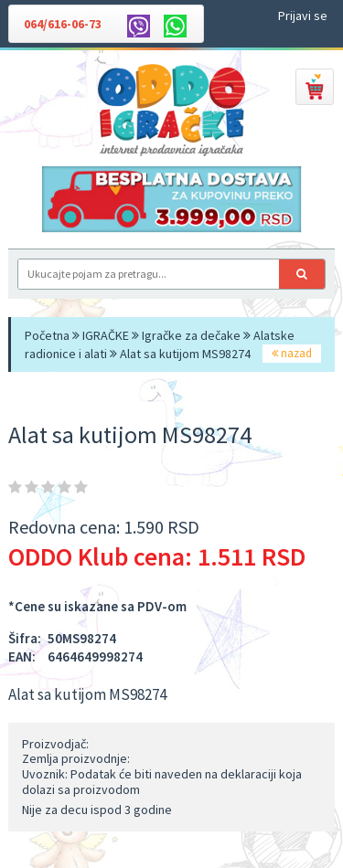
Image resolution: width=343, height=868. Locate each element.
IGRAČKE (106, 335)
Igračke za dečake (191, 335)
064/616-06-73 (63, 24)
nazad (292, 353)
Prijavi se (303, 16)
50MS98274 (82, 638)
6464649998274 (95, 656)
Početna (47, 335)
